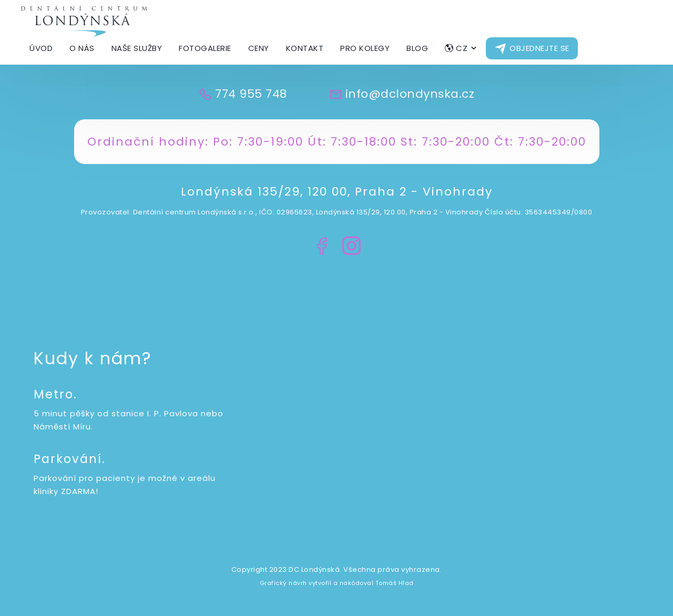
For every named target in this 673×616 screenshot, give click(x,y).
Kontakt (305, 48)
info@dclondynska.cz (410, 94)
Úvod (41, 48)
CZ (462, 48)
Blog (417, 48)
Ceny (259, 48)
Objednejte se (539, 48)
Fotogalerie (205, 48)
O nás (82, 48)
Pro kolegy (365, 48)
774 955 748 (251, 94)
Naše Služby (137, 48)
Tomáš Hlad (395, 583)
